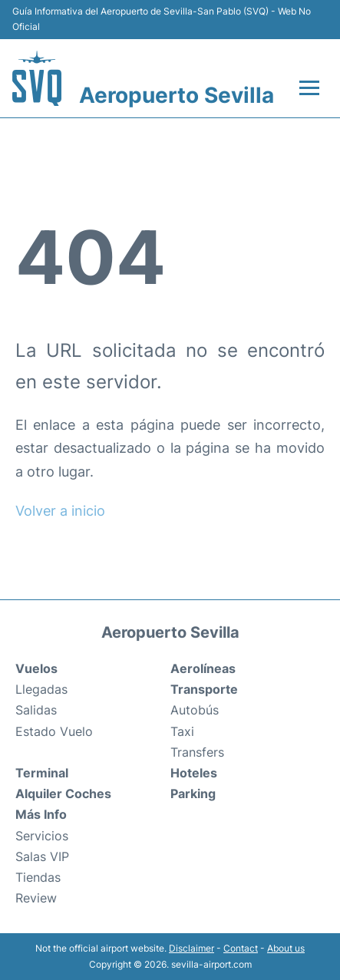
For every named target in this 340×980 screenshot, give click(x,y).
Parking (193, 794)
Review (36, 898)
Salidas (36, 710)
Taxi (182, 731)
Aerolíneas (203, 668)
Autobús (195, 710)
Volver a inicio (60, 511)
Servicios (42, 836)
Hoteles (194, 773)
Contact (241, 948)
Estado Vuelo (54, 731)
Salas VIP (42, 856)
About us (286, 948)
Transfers (197, 752)
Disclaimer (191, 948)
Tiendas (38, 877)
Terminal (42, 773)
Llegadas (41, 689)
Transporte (204, 689)
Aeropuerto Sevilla (177, 95)
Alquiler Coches (63, 794)
